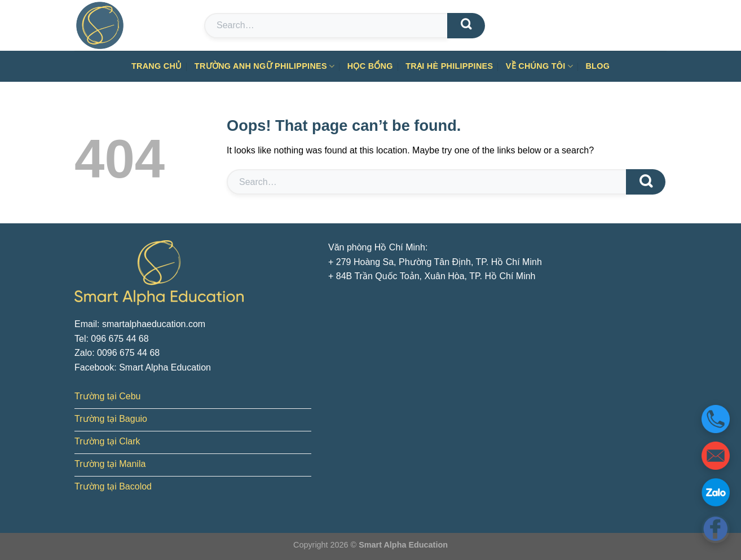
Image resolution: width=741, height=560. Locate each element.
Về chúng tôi (539, 66)
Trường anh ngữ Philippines (265, 66)
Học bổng (370, 66)
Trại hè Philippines (449, 66)
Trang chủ (157, 66)
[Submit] (466, 26)
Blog (597, 66)
